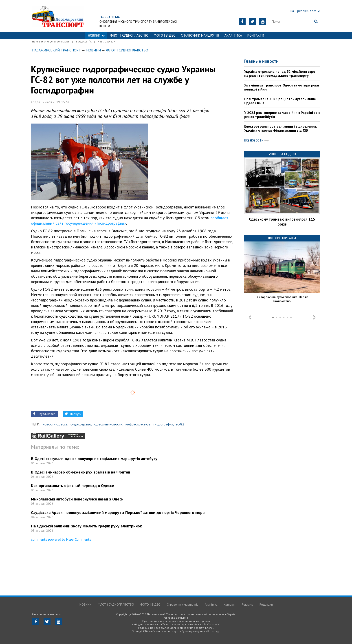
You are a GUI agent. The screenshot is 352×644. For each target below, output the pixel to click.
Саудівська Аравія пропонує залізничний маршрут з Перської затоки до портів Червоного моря (118, 512)
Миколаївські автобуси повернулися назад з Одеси (77, 499)
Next (314, 317)
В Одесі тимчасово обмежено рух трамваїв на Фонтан (80, 472)
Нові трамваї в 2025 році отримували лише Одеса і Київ (280, 101)
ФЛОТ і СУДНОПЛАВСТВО (129, 35)
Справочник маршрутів (200, 35)
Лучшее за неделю (282, 154)
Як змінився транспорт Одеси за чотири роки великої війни (282, 87)
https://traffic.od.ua (58, 16)
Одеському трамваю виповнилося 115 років (282, 222)
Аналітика (233, 35)
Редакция (266, 604)
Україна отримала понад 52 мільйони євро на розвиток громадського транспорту (280, 73)
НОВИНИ (96, 35)
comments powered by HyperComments (61, 539)
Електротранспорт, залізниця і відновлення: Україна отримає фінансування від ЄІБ (281, 128)
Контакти (256, 35)
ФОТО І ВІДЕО (165, 35)
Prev (250, 317)
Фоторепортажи (282, 238)
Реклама (247, 604)
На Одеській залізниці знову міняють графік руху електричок (86, 526)
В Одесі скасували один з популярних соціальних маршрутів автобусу (94, 459)
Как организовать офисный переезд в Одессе (73, 486)
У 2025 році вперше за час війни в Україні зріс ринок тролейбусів (282, 115)
